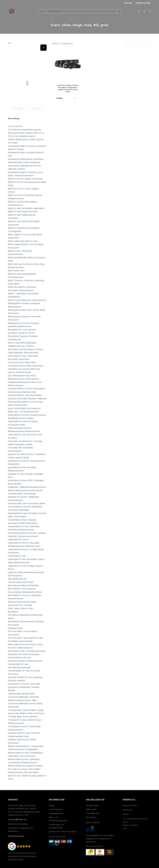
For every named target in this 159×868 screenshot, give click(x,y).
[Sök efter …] (42, 11)
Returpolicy (91, 817)
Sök (10, 43)
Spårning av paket (143, 3)
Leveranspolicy (56, 809)
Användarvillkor (93, 813)
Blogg (51, 805)
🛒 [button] (75, 98)
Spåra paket (91, 809)
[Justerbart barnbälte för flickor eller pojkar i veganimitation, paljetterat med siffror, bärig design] (68, 65)
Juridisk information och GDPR (62, 831)
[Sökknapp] (119, 11)
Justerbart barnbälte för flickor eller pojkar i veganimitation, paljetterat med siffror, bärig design (68, 88)
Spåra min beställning (18, 824)
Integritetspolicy (56, 813)
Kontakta (128, 3)
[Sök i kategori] (82, 11)
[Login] (145, 11)
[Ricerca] (43, 48)
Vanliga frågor (92, 805)
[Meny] (139, 11)
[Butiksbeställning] (137, 44)
